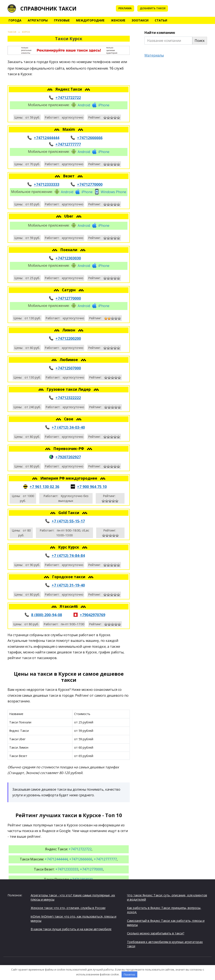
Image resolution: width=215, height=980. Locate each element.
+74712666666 (90, 138)
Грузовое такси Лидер (69, 389)
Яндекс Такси (69, 89)
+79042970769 (92, 615)
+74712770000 (90, 184)
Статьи (161, 20)
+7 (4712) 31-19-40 (68, 585)
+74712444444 (47, 138)
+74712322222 (68, 398)
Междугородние (90, 20)
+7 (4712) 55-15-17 (68, 521)
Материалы (154, 55)
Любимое (69, 360)
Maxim (69, 129)
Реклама (125, 8)
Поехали (69, 250)
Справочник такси (48, 8)
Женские (118, 20)
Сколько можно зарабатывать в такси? (156, 933)
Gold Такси (69, 513)
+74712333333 (47, 184)
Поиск (200, 41)
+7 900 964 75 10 (92, 487)
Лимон (69, 330)
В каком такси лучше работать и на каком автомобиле (71, 929)
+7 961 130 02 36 (44, 487)
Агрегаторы (38, 20)
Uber (69, 216)
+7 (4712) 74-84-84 (68, 555)
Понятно (129, 975)
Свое (69, 419)
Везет (69, 176)
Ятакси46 (69, 606)
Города (15, 20)
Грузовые (62, 20)
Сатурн (69, 290)
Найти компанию (160, 33)
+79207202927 (68, 457)
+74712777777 (68, 144)
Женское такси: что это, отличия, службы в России (68, 908)
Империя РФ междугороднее (69, 478)
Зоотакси (140, 20)
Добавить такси (153, 8)
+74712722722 (68, 98)
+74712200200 (68, 338)
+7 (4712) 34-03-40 (68, 427)
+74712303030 (68, 258)
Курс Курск (69, 547)
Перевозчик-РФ (69, 448)
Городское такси (69, 577)
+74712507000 (68, 368)
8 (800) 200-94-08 (47, 615)
